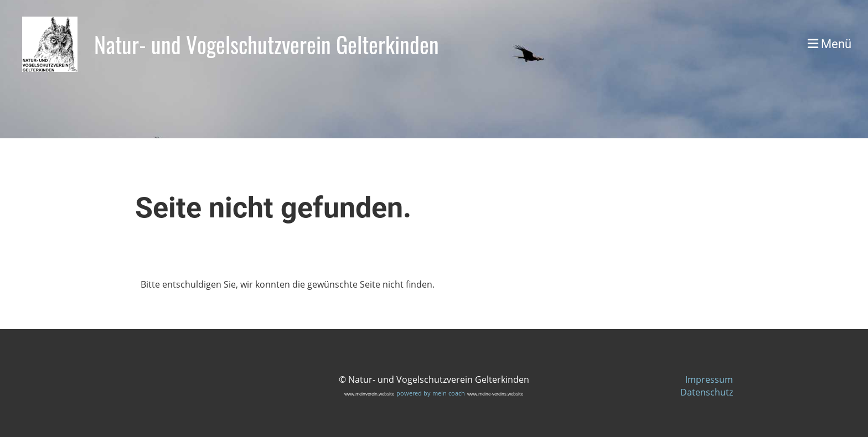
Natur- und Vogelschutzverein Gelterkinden (267, 44)
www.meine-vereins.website (495, 394)
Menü (830, 44)
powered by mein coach (431, 393)
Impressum (709, 379)
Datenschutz (707, 392)
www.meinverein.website (369, 394)
